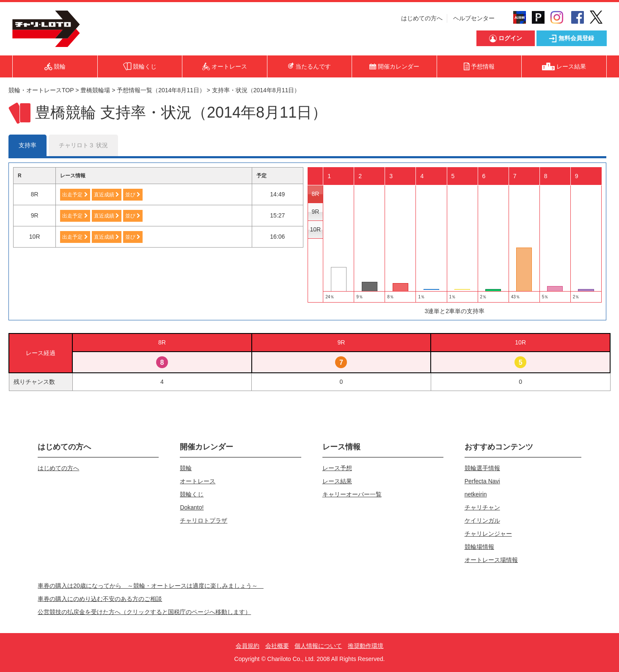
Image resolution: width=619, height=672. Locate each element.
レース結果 (337, 481)
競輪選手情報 (482, 468)
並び (133, 195)
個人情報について (318, 646)
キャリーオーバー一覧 (352, 494)
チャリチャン (482, 507)
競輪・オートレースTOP (41, 90)
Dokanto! (192, 507)
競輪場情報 (479, 547)
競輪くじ (192, 494)
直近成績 (107, 195)
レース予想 (337, 468)
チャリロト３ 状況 (83, 145)
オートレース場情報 (491, 560)
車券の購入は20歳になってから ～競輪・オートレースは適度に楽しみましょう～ (151, 586)
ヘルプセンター (474, 18)
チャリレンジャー (488, 534)
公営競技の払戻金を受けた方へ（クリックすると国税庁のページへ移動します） (144, 612)
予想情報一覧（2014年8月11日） (161, 90)
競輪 (186, 468)
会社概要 (277, 646)
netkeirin (476, 494)
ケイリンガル (482, 521)
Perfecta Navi (482, 481)
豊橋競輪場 (95, 90)
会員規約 (248, 646)
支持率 (28, 145)
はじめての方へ (422, 18)
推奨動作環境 (366, 646)
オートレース (198, 481)
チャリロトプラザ (204, 521)
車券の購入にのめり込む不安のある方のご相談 (100, 599)
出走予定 (75, 195)
